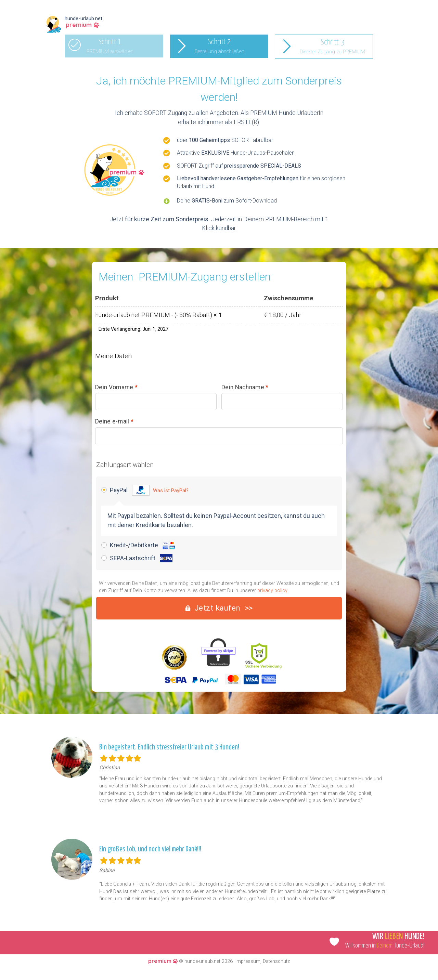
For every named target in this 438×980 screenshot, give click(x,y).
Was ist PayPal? (171, 491)
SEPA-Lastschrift (141, 558)
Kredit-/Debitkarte (143, 545)
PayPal (149, 490)
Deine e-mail (114, 422)
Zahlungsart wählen (125, 465)
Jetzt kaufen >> (224, 608)
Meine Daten (113, 356)
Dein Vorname (116, 388)
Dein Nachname (245, 388)
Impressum (248, 961)
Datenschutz (276, 961)
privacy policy (272, 591)
